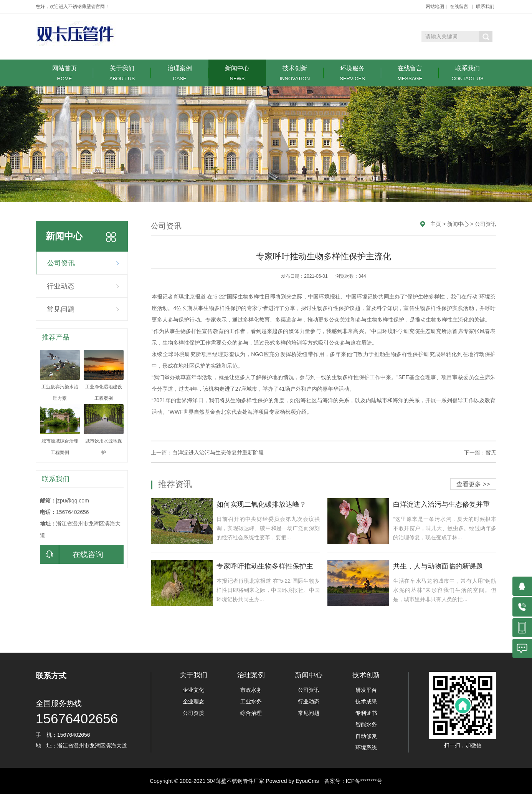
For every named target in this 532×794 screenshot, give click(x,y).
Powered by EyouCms (291, 781)
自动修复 (366, 736)
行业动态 (61, 286)
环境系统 (366, 748)
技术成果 (366, 701)
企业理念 (193, 701)
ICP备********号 (364, 781)
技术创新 (295, 73)
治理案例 (180, 73)
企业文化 (193, 690)
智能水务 (366, 724)
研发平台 (366, 690)
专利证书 (366, 713)
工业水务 (251, 701)
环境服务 (352, 73)
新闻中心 (237, 73)
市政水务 (251, 690)
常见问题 (61, 309)
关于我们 (122, 73)
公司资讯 (61, 263)
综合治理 (251, 713)
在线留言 (459, 7)
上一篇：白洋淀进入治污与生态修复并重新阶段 (207, 453)
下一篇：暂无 (480, 453)
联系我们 (485, 7)
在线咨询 (72, 554)
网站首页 (64, 73)
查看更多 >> (473, 484)
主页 (436, 224)
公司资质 (193, 713)
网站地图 (435, 7)
